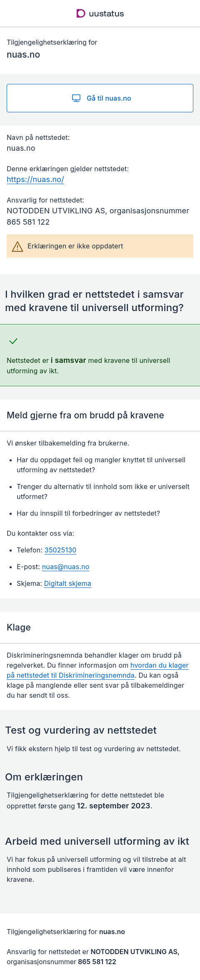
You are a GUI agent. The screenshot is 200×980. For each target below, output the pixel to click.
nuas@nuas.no (66, 567)
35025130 (61, 550)
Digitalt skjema (68, 583)
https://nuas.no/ (35, 179)
